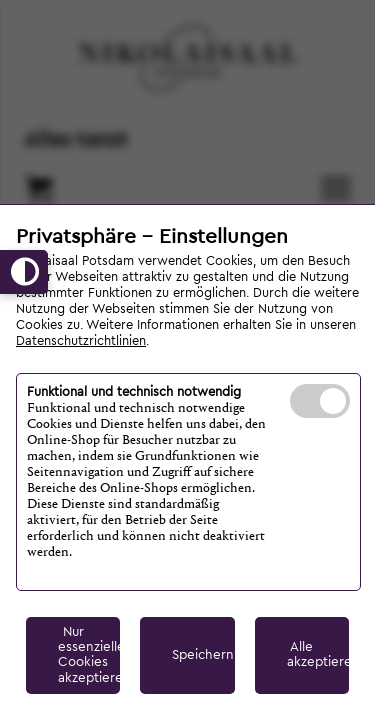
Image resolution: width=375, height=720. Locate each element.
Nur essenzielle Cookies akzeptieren (89, 655)
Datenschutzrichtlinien (81, 341)
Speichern (203, 655)
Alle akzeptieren (318, 654)
